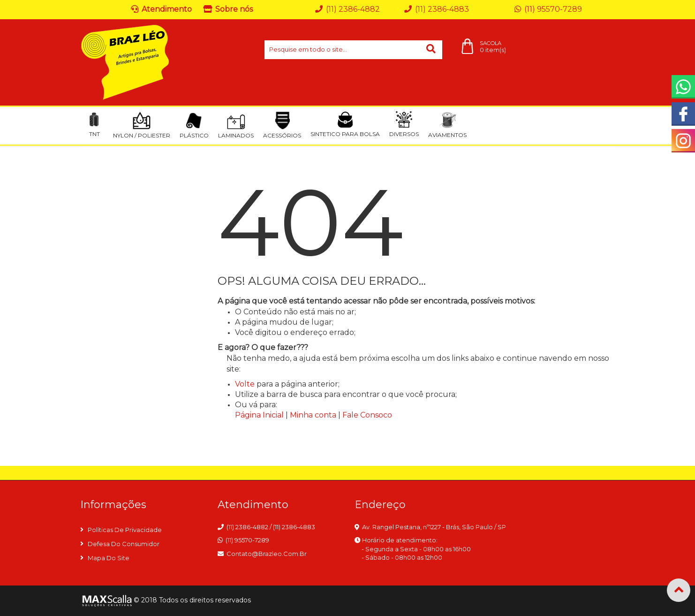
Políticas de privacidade (125, 530)
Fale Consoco (367, 415)
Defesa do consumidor (124, 544)
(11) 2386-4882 (247, 527)
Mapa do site (109, 558)
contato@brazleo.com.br (267, 554)
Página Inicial (259, 415)
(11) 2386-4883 (294, 527)
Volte (245, 384)
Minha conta (313, 415)
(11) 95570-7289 (247, 540)
